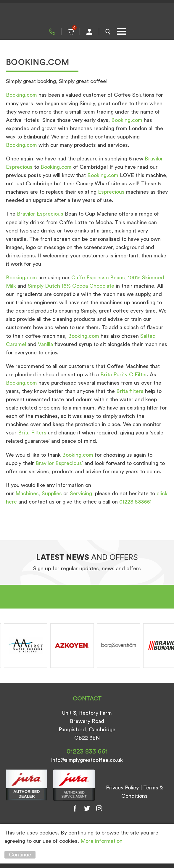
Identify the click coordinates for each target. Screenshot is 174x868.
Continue (20, 855)
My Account (89, 32)
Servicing (81, 493)
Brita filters (130, 391)
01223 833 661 (52, 32)
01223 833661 (135, 502)
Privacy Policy (122, 788)
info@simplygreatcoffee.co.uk (87, 760)
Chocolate (103, 286)
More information (101, 841)
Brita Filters (32, 433)
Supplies (52, 493)
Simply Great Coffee (87, 15)
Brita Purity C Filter (124, 375)
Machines (27, 493)
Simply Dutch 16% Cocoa (58, 286)
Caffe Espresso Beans (98, 278)
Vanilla (46, 344)
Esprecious (112, 192)
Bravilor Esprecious (40, 214)
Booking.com (21, 95)
